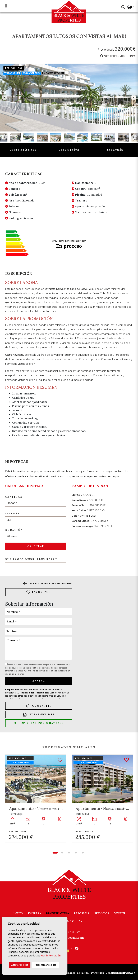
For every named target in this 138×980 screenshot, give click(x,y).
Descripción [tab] (69, 150)
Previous (4, 98)
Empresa (34, 913)
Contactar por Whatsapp (39, 723)
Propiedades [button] (56, 913)
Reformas (82, 913)
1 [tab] (55, 853)
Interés (12, 513)
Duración (14, 530)
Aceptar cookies (20, 965)
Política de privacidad (42, 668)
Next (134, 98)
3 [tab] (69, 853)
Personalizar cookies (45, 965)
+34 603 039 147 (69, 932)
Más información (51, 955)
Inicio (18, 913)
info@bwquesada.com (69, 938)
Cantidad (14, 497)
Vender (120, 913)
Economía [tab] (115, 150)
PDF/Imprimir (39, 715)
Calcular (36, 546)
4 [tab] (76, 853)
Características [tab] (23, 150)
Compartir (39, 706)
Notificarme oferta (118, 56)
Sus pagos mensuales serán (31, 559)
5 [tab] (83, 853)
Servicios (102, 913)
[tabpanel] (36, 798)
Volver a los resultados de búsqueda (48, 583)
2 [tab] (62, 853)
